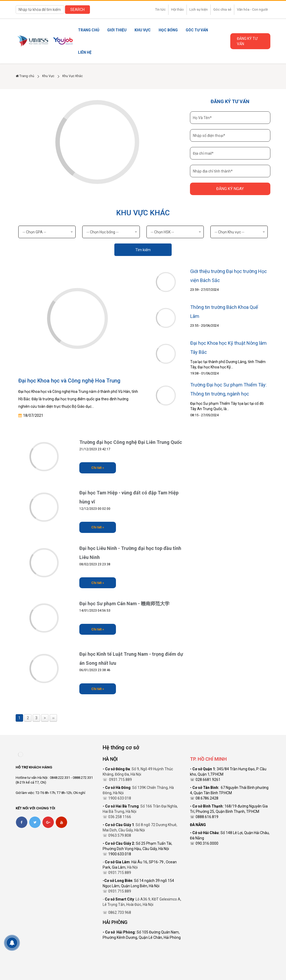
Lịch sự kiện (199, 9)
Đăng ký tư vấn (247, 41)
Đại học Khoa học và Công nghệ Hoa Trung (69, 381)
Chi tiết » (98, 468)
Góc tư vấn (197, 30)
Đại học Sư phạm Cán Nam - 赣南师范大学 (124, 603)
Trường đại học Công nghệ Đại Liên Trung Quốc (131, 442)
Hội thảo (177, 9)
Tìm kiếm (143, 250)
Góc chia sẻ (222, 9)
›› (53, 718)
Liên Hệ (85, 52)
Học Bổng (168, 30)
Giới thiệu (117, 30)
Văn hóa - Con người (252, 9)
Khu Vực (143, 30)
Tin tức (160, 9)
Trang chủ (89, 30)
